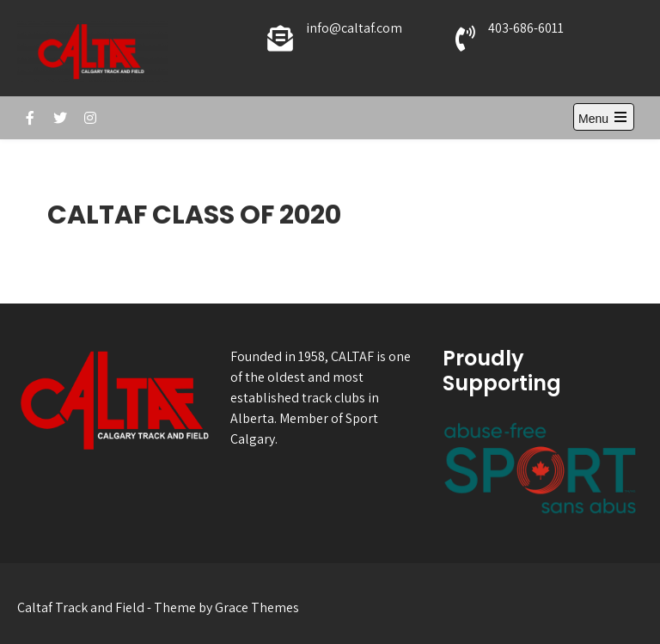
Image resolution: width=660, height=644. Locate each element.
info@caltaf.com (354, 28)
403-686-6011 (526, 28)
